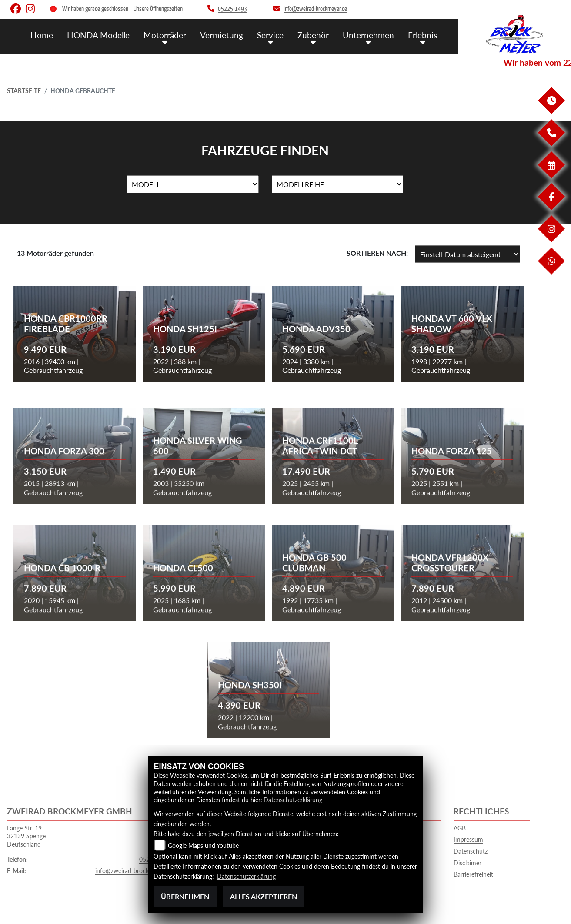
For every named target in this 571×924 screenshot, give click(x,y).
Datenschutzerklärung (293, 800)
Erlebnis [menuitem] (422, 35)
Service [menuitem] (270, 35)
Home (42, 35)
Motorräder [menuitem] (165, 35)
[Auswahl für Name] (193, 184)
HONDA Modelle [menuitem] (98, 35)
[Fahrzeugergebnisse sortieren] (467, 254)
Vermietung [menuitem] (222, 35)
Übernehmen (185, 896)
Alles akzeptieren (264, 896)
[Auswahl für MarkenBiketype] (338, 184)
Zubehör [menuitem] (313, 35)
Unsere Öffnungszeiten (158, 9)
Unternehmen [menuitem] (368, 35)
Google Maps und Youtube (203, 845)
